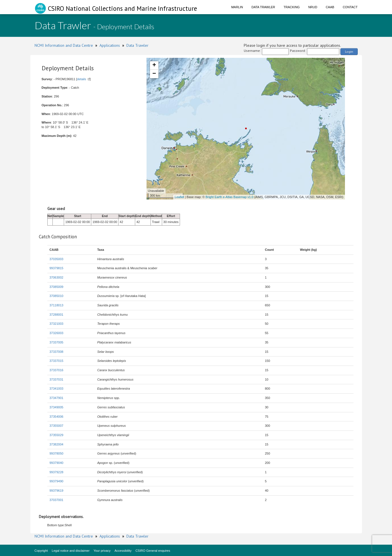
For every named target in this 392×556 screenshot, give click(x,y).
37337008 (57, 352)
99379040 (57, 463)
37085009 (57, 287)
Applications (110, 45)
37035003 (57, 259)
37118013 (57, 305)
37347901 (57, 398)
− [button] (154, 74)
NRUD (313, 7)
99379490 (57, 481)
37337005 (57, 342)
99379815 (57, 268)
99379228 (57, 472)
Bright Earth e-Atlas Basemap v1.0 (229, 197)
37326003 (57, 333)
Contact (350, 7)
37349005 (57, 407)
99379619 (57, 491)
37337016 (57, 370)
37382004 (57, 444)
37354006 (57, 417)
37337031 (57, 379)
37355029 (57, 435)
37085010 (57, 296)
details (82, 79)
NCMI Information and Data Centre (64, 45)
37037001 (57, 500)
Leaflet (179, 197)
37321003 (57, 324)
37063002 (57, 277)
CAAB (330, 7)
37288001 (57, 315)
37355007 (57, 426)
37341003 (57, 389)
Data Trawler (263, 7)
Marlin (237, 7)
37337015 (57, 361)
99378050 (57, 453)
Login (349, 51)
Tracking (292, 7)
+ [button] (154, 65)
